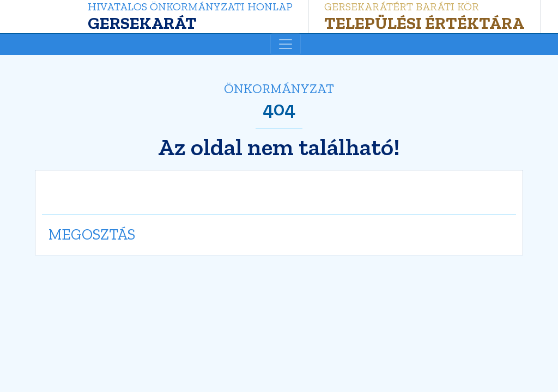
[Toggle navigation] (286, 44)
